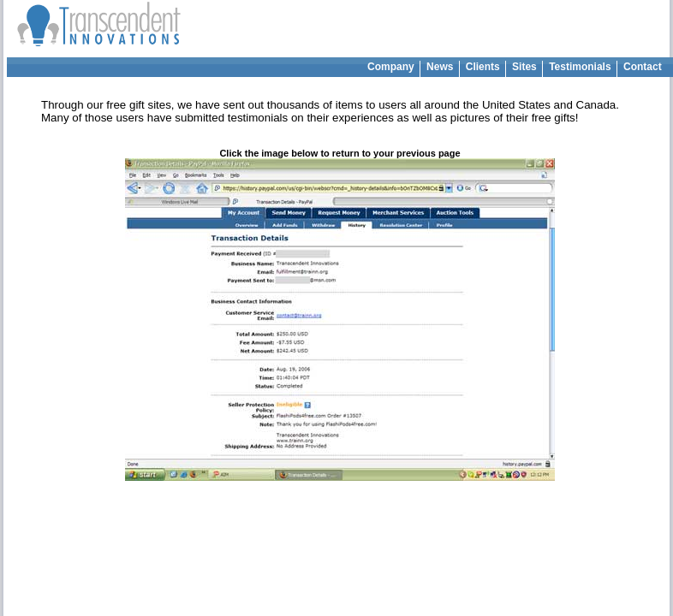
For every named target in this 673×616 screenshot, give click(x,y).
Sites (524, 67)
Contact (643, 67)
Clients (482, 67)
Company (391, 67)
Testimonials (580, 67)
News (440, 67)
